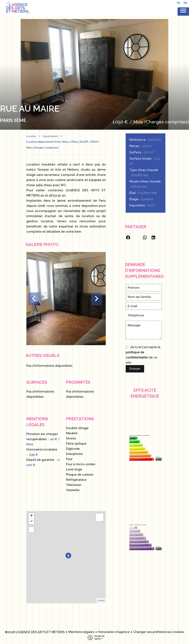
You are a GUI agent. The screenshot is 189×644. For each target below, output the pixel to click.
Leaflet (101, 601)
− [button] (31, 522)
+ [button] (31, 516)
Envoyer (135, 369)
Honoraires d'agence (114, 632)
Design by (95, 638)
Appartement (50, 136)
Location (31, 136)
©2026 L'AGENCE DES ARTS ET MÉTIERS (35, 632)
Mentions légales (81, 632)
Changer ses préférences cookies (159, 632)
